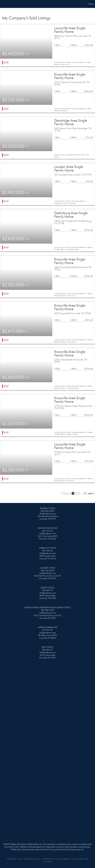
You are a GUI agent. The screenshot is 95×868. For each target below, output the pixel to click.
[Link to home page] (3, 4)
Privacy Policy (32, 859)
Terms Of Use (14, 859)
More (91, 4)
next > (91, 493)
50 (85, 493)
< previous (66, 493)
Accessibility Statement (57, 859)
